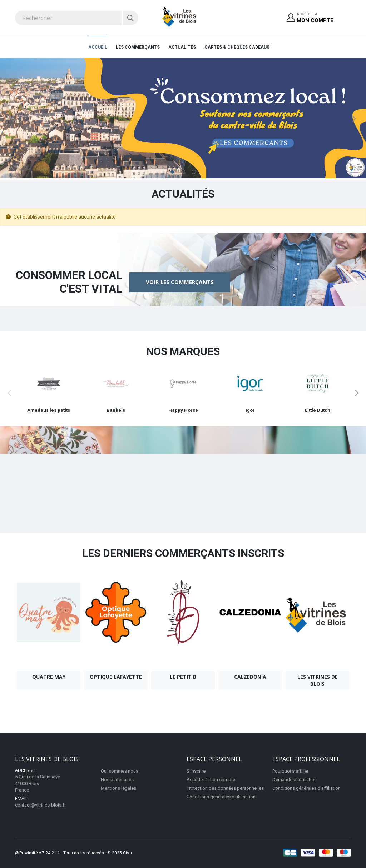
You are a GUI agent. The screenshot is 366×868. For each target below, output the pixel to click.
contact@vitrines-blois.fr (40, 805)
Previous (13, 119)
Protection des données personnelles (225, 788)
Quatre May (49, 677)
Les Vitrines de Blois (318, 680)
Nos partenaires (117, 780)
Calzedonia (250, 677)
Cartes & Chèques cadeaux (237, 47)
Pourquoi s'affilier (290, 771)
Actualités (182, 47)
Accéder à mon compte (211, 780)
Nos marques (183, 351)
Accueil (98, 47)
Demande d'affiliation (295, 780)
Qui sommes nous (120, 771)
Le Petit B (183, 677)
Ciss (127, 853)
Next (353, 119)
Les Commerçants (138, 47)
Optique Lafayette (116, 677)
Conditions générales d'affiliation (306, 788)
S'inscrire (196, 771)
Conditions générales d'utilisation (221, 797)
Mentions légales (118, 788)
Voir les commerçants (180, 282)
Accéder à (315, 18)
